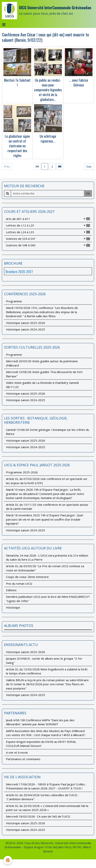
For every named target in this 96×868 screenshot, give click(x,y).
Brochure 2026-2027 (19, 272)
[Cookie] (8, 860)
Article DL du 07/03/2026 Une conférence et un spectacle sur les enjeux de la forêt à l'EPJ (47, 481)
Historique (13, 607)
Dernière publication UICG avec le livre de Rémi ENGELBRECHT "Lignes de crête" (48, 599)
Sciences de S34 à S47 (48, 239)
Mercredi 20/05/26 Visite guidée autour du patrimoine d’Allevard (42, 363)
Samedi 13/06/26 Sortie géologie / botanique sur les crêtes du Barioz (48, 432)
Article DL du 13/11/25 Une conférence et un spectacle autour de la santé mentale (47, 507)
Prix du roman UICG (19, 584)
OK (88, 193)
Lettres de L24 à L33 (48, 232)
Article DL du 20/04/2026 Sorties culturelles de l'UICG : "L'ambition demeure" (42, 797)
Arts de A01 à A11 (48, 219)
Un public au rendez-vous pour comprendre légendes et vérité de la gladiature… (48, 90)
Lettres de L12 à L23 (48, 225)
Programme (14, 301)
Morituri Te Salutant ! (17, 82)
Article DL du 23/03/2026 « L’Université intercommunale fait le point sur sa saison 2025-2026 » (47, 808)
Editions (11, 590)
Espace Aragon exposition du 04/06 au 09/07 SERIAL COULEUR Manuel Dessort (41, 744)
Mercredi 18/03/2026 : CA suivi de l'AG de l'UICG (38, 816)
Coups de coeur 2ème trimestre (27, 577)
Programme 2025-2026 (22, 472)
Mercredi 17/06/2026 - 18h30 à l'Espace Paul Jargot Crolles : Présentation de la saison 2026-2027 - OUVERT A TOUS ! (46, 786)
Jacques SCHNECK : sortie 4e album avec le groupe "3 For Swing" (44, 660)
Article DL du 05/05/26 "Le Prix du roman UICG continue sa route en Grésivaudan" (45, 568)
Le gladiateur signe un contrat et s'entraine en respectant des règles (17, 146)
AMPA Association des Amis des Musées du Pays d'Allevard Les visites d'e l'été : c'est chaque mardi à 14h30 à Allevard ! (45, 733)
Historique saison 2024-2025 (25, 329)
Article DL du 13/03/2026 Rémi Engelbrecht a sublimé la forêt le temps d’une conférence (47, 671)
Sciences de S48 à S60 (48, 245)
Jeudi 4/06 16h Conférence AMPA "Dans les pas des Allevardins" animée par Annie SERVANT (40, 722)
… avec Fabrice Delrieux (79, 82)
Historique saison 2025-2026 (25, 323)
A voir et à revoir (17, 752)
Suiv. (89, 166)
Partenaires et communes (23, 759)
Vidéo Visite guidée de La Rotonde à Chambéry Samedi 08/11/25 (42, 385)
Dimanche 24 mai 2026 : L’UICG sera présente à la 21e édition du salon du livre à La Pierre (47, 557)
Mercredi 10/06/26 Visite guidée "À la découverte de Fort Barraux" (44, 374)
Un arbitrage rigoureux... (48, 139)
